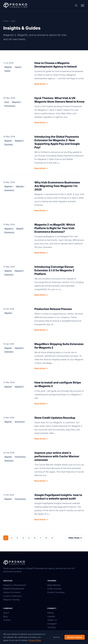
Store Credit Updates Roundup (55, 418)
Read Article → (41, 84)
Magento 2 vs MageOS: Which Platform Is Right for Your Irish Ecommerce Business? (55, 228)
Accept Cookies (75, 637)
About (6, 613)
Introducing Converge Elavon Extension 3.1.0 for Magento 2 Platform (54, 270)
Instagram (52, 624)
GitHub (51, 613)
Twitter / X (52, 620)
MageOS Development (14, 589)
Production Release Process (53, 309)
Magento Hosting (11, 600)
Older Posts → (75, 538)
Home (6, 21)
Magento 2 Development (15, 585)
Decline (57, 637)
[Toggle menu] (83, 5)
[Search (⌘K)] (76, 6)
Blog (5, 616)
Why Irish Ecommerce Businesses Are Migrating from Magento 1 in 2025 (57, 186)
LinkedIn (51, 616)
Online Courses (54, 589)
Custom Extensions (13, 596)
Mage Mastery (54, 585)
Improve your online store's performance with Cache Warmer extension (57, 456)
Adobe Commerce (12, 592)
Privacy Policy (35, 640)
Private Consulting (56, 592)
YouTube (51, 627)
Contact (7, 620)
